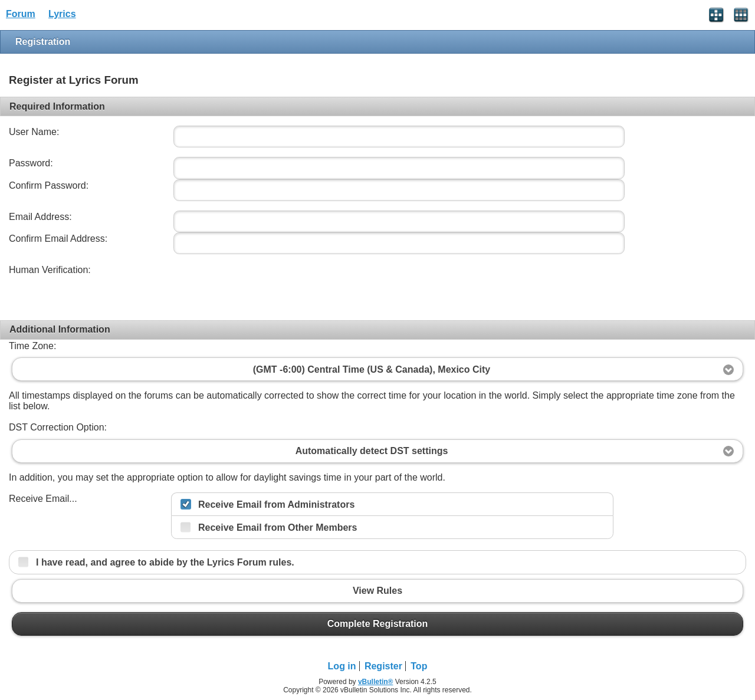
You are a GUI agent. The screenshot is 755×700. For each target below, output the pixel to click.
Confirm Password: (49, 185)
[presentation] (261, 287)
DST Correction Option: (58, 427)
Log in (342, 666)
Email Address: (40, 217)
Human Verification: (50, 270)
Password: (31, 163)
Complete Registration (377, 624)
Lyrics (62, 14)
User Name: (34, 132)
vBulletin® (376, 682)
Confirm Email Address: (58, 239)
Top (419, 666)
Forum (21, 14)
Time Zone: (32, 346)
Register (383, 666)
